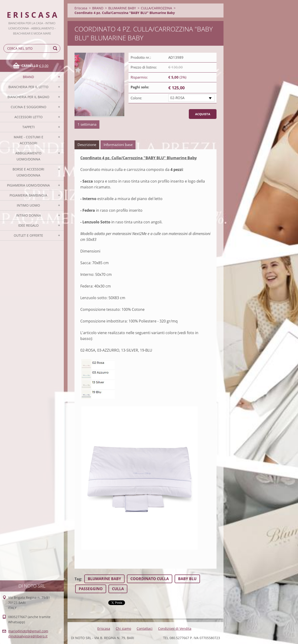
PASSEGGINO (91, 589)
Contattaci (145, 628)
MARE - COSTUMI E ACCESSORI (29, 140)
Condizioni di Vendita (175, 628)
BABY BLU (187, 579)
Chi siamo (123, 628)
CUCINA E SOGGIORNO (29, 107)
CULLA (118, 589)
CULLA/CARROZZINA (156, 8)
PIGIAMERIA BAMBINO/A (28, 195)
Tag (78, 579)
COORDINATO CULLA (150, 579)
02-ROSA (177, 98)
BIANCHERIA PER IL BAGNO (28, 97)
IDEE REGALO (28, 225)
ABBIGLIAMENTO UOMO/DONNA (28, 156)
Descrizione (87, 145)
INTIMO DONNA (29, 215)
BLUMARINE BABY (122, 8)
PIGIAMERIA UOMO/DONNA (28, 185)
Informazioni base (118, 145)
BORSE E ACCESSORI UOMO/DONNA (28, 172)
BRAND (28, 77)
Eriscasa (81, 8)
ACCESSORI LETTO (29, 117)
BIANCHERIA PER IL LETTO (28, 87)
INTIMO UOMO (28, 205)
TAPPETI (29, 127)
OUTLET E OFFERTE (28, 235)
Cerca (56, 48)
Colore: (136, 98)
